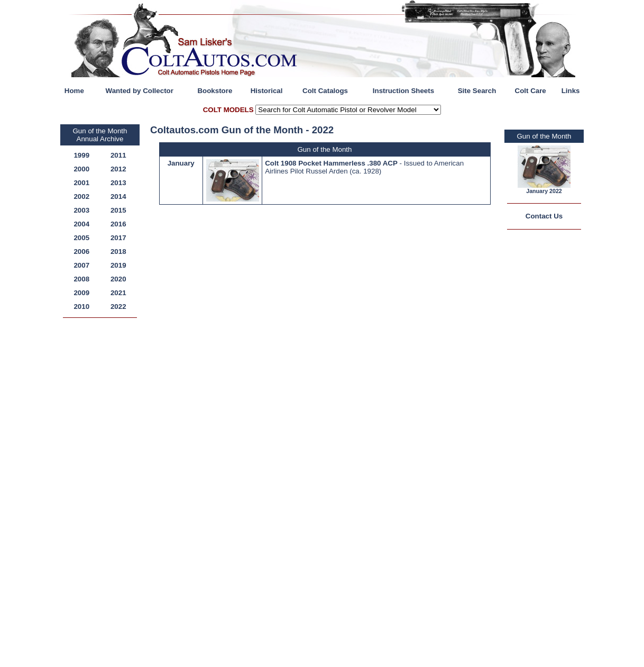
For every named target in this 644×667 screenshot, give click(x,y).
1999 (81, 155)
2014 (118, 197)
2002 (81, 197)
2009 (81, 293)
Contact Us (544, 216)
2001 (81, 183)
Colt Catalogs (325, 91)
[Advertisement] (103, 482)
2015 (118, 210)
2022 (118, 307)
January (181, 163)
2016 (118, 224)
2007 (81, 265)
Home (74, 91)
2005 (81, 238)
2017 (118, 238)
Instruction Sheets (403, 91)
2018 (118, 252)
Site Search (477, 91)
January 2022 (544, 191)
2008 (81, 279)
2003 (81, 210)
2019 (118, 265)
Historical (267, 91)
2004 (81, 224)
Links (571, 91)
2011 (118, 155)
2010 (81, 307)
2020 (118, 279)
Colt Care (531, 91)
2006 (81, 252)
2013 (118, 183)
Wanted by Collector (140, 91)
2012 (118, 169)
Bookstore (215, 91)
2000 (81, 169)
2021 (118, 293)
